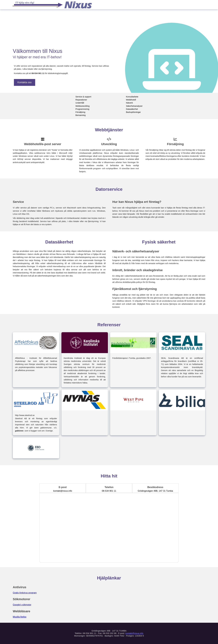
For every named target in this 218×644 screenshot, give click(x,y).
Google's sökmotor (22, 605)
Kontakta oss (24, 82)
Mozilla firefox (20, 617)
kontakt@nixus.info (134, 633)
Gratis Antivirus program (25, 593)
